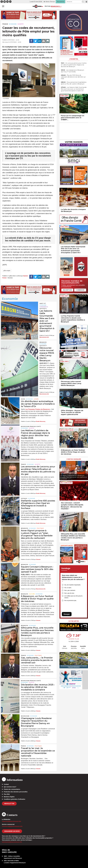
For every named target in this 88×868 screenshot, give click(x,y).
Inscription (67, 290)
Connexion (80, 290)
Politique (40, 528)
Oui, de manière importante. (73, 585)
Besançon (43, 342)
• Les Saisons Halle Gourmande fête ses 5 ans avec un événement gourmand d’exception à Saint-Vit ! (74, 89)
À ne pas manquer (74, 459)
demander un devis (12, 831)
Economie (13, 24)
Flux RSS (7, 794)
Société (21, 24)
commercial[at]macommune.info (12, 826)
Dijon (23, 399)
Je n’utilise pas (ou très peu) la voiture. (73, 597)
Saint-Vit (43, 303)
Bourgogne (25, 716)
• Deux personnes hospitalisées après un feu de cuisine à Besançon (74, 83)
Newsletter (9, 804)
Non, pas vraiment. (70, 590)
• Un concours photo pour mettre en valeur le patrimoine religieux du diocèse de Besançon (74, 65)
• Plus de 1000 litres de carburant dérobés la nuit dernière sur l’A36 (73, 77)
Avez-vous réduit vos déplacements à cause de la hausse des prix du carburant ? (73, 578)
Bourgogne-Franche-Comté (31, 426)
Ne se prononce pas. (70, 600)
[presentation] (61, 470)
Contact (6, 784)
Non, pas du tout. (69, 593)
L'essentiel (74, 59)
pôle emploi (7, 271)
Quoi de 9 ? (43, 309)
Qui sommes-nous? (10, 787)
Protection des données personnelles (16, 792)
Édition (48, 6)
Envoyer (67, 614)
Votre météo (74, 621)
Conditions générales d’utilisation (15, 799)
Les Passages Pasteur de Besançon (38, 409)
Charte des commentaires (12, 789)
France (5, 24)
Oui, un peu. (68, 588)
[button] (83, 2)
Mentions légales (9, 797)
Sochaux (24, 498)
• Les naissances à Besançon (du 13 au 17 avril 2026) (72, 71)
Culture (32, 594)
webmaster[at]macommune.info (12, 842)
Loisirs (36, 399)
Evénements (44, 307)
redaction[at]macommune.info (11, 821)
